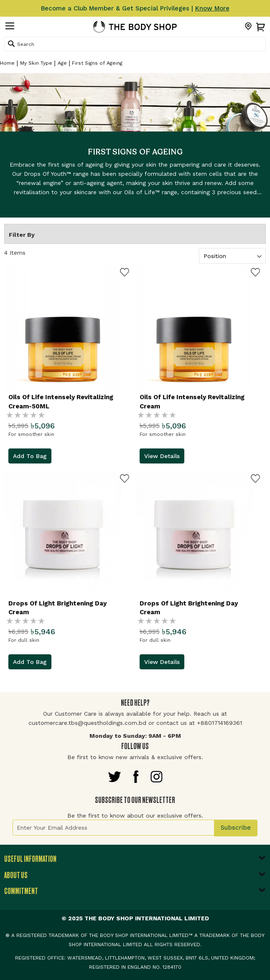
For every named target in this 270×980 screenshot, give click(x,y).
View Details (162, 456)
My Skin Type (36, 63)
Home (7, 63)
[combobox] (135, 44)
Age (62, 63)
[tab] (135, 861)
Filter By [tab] (22, 235)
